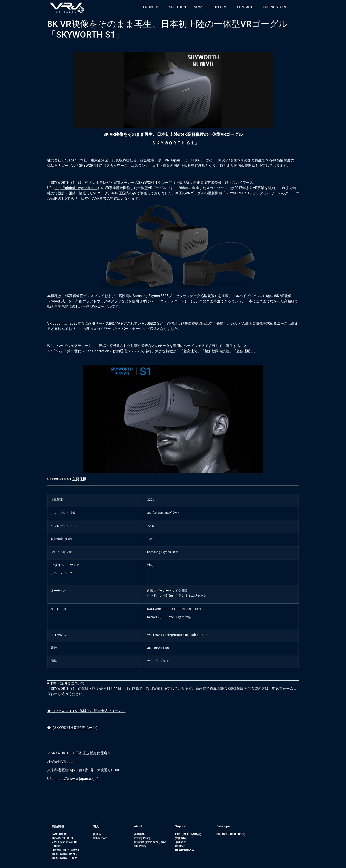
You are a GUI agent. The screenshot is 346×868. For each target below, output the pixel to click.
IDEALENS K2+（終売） (66, 858)
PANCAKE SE (59, 834)
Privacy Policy (142, 838)
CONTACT (245, 7)
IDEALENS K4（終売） (65, 854)
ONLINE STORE (275, 7)
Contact (180, 846)
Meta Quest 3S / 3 (62, 838)
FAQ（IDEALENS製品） (189, 834)
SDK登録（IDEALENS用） (232, 834)
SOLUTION (177, 7)
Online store (100, 838)
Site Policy (140, 846)
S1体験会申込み (185, 850)
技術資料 (181, 838)
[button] (152, 7)
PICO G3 (57, 846)
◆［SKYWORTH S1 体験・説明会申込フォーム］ (86, 711)
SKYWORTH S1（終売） (66, 850)
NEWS (199, 7)
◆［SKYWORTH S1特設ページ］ (73, 728)
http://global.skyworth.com (76, 188)
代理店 (97, 834)
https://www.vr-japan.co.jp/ (77, 779)
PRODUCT (151, 7)
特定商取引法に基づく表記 (150, 842)
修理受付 (181, 842)
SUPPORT (219, 7)
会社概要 (139, 834)
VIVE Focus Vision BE (65, 842)
